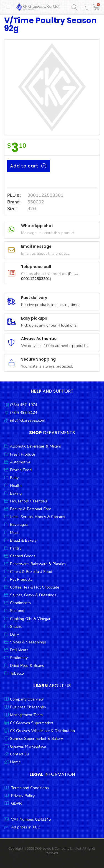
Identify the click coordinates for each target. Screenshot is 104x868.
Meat (14, 533)
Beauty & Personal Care (31, 509)
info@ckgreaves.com (28, 420)
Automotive (20, 462)
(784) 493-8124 (24, 413)
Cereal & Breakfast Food (31, 572)
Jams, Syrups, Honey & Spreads (38, 517)
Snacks (16, 627)
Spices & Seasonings (28, 642)
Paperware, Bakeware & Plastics (38, 564)
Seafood (17, 611)
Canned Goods (23, 556)
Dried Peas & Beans (27, 666)
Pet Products (21, 579)
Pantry (16, 548)
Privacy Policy (23, 796)
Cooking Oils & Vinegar (30, 619)
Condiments (20, 603)
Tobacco (17, 673)
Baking (16, 493)
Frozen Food (21, 470)
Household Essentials (29, 501)
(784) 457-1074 (24, 405)
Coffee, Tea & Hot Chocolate (35, 587)
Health (16, 486)
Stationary (19, 658)
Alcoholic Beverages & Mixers (35, 446)
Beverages (19, 525)
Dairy (14, 634)
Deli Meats (19, 650)
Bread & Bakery (23, 540)
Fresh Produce (22, 454)
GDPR (16, 803)
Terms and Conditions (30, 788)
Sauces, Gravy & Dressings (33, 595)
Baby (14, 478)
